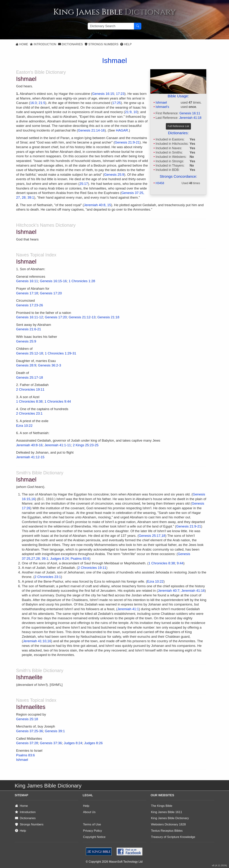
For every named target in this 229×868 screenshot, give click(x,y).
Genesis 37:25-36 (30, 731)
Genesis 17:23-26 (30, 305)
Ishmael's (162, 107)
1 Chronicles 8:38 (29, 401)
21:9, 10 (131, 112)
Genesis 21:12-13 (82, 317)
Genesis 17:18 (27, 293)
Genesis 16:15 (103, 94)
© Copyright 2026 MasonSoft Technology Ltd (114, 862)
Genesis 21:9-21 (127, 142)
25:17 (84, 184)
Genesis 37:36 (51, 743)
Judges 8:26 (93, 743)
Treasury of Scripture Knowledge (173, 837)
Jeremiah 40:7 (169, 591)
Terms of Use (92, 824)
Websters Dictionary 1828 (168, 824)
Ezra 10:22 (24, 426)
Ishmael (161, 103)
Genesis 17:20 (51, 293)
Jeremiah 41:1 (128, 609)
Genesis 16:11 (190, 113)
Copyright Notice (94, 837)
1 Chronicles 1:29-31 (61, 353)
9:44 (180, 563)
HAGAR (122, 130)
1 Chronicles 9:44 (58, 401)
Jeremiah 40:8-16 (29, 445)
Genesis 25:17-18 (30, 377)
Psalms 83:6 (80, 559)
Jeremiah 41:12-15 (30, 457)
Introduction (43, 44)
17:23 (120, 94)
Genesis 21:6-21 (29, 329)
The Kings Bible (162, 806)
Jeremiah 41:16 (193, 591)
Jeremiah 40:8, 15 (98, 205)
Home (22, 44)
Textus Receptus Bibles (167, 831)
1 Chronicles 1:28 (82, 281)
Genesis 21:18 (108, 317)
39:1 (31, 197)
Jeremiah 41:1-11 (58, 445)
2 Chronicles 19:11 (30, 389)
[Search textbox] (111, 26)
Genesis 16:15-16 (53, 281)
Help (126, 44)
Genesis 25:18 (27, 719)
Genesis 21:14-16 (91, 130)
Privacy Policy (92, 831)
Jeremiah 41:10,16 (37, 641)
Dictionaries (70, 44)
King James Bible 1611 (167, 812)
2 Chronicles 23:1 (29, 413)
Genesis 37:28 (27, 743)
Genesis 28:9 (26, 365)
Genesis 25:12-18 (30, 353)
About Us (89, 812)
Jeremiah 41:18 (190, 118)
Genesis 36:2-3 (50, 365)
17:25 (117, 103)
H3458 (160, 183)
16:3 (33, 103)
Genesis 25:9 (114, 175)
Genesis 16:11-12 (30, 317)
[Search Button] (138, 26)
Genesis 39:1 (55, 731)
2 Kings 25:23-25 (86, 445)
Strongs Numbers (102, 44)
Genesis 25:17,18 (152, 536)
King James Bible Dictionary (170, 818)
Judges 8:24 (59, 559)
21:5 (42, 103)
